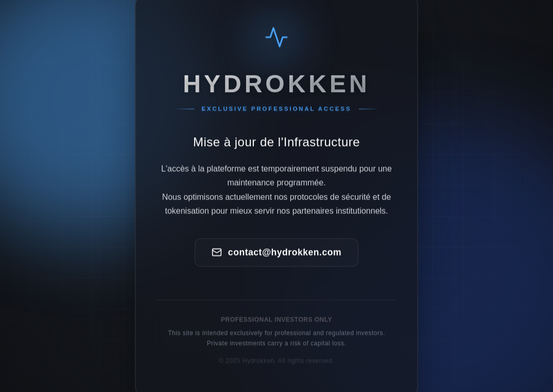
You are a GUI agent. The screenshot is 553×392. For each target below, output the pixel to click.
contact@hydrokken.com (276, 253)
